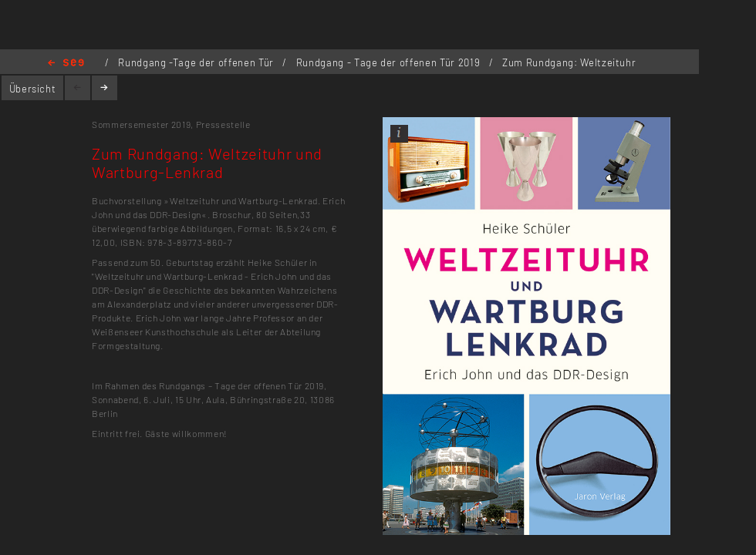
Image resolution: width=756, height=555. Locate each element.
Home (66, 64)
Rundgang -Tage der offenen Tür (197, 62)
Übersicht (33, 89)
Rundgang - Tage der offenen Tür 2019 (390, 62)
